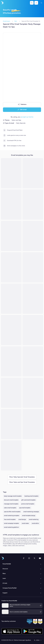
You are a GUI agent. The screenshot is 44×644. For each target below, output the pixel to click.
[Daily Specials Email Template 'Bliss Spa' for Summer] (11, 361)
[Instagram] (29, 558)
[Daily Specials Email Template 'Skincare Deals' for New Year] (11, 393)
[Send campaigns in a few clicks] (4, 146)
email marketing (34, 519)
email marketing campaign (31, 512)
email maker (25, 523)
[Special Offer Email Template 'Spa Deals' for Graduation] (11, 236)
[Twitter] (34, 558)
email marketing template (12, 516)
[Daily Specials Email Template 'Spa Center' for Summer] (33, 393)
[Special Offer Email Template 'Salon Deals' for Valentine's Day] (33, 205)
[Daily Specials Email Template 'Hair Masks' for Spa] (33, 299)
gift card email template (28, 500)
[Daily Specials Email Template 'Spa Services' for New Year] (11, 205)
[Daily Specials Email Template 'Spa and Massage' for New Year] (11, 267)
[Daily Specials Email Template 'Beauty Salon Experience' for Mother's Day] (11, 330)
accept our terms (27, 117)
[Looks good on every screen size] (4, 135)
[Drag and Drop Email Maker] (4, 130)
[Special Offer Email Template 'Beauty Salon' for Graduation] (33, 236)
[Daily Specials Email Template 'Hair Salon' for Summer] (33, 330)
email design (22, 519)
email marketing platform (11, 527)
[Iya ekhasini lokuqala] (2, 3)
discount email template (11, 500)
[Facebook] (24, 558)
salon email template (10, 508)
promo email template (28, 504)
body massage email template (13, 496)
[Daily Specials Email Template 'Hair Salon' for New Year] (11, 299)
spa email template (25, 508)
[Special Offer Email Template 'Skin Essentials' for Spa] (11, 424)
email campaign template (11, 523)
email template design (29, 516)
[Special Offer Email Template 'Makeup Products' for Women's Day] (11, 455)
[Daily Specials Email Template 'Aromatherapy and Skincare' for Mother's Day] (33, 267)
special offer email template (12, 512)
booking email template (31, 496)
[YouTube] (40, 558)
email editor (35, 523)
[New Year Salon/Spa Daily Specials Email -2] (33, 424)
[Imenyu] (41, 3)
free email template (10, 519)
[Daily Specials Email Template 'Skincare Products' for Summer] (33, 173)
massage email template (11, 504)
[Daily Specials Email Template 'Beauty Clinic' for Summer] (11, 173)
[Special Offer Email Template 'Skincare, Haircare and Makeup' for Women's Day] (33, 361)
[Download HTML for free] (4, 141)
